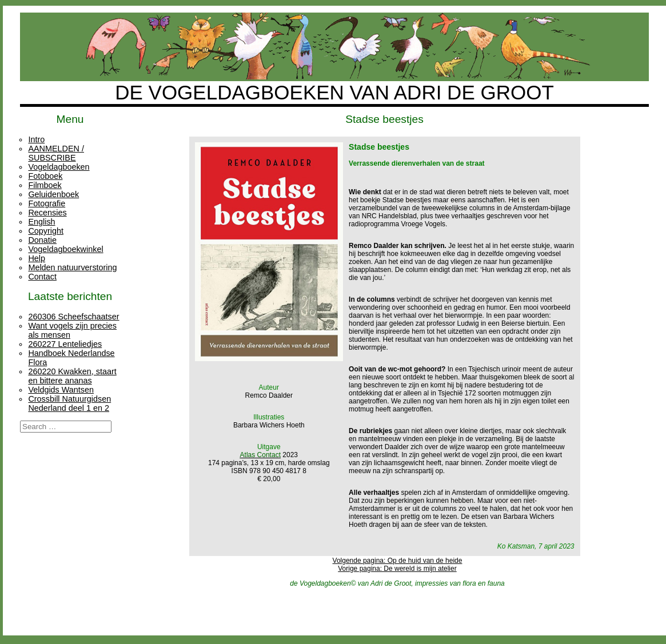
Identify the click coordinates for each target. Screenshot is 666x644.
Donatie (42, 240)
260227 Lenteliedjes (65, 344)
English (41, 222)
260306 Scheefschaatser (73, 317)
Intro (36, 139)
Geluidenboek (53, 194)
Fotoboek (45, 176)
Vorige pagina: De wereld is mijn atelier (397, 569)
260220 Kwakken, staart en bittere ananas (72, 376)
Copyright (46, 231)
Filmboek (45, 185)
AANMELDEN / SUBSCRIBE (56, 153)
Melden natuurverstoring (72, 267)
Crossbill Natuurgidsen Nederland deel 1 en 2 (69, 403)
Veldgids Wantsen (61, 390)
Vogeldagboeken (59, 167)
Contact (42, 277)
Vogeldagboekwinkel (65, 249)
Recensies (47, 213)
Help (37, 258)
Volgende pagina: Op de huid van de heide (398, 561)
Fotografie (47, 203)
